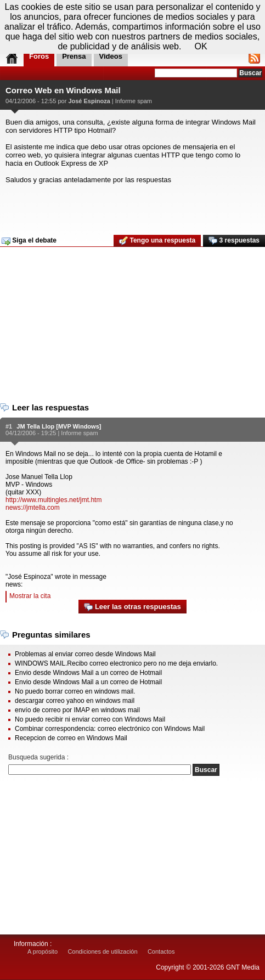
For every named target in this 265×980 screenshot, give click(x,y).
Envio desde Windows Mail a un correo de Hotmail (88, 673)
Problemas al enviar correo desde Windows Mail (85, 654)
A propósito (43, 951)
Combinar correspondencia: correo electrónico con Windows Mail (110, 729)
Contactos (161, 951)
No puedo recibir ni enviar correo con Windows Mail (90, 719)
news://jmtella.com (33, 508)
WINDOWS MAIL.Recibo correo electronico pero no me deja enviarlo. (116, 663)
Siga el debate (29, 241)
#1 (9, 426)
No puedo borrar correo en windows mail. (75, 691)
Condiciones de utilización (102, 951)
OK (201, 46)
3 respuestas (234, 241)
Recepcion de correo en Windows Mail (71, 738)
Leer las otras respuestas (132, 607)
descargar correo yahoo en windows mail (75, 701)
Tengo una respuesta (157, 241)
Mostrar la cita (30, 596)
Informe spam (134, 101)
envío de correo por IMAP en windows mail (77, 710)
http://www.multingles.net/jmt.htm (53, 500)
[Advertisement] (131, 206)
